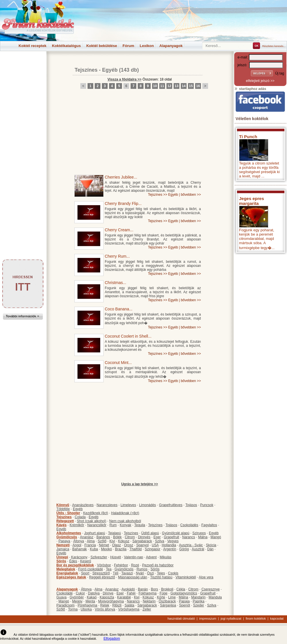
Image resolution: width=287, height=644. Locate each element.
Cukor (80, 593)
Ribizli (117, 605)
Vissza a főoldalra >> (125, 79)
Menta (90, 601)
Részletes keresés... (274, 46)
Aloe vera (206, 577)
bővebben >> (191, 195)
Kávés (62, 525)
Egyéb (110, 70)
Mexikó (106, 549)
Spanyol (142, 545)
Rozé (135, 565)
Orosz (129, 545)
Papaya (64, 541)
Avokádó (128, 589)
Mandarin (198, 597)
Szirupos (199, 533)
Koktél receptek (33, 46)
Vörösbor (104, 565)
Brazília (121, 549)
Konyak (125, 525)
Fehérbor (121, 565)
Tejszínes (86, 70)
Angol (77, 545)
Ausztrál (198, 549)
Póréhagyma (88, 605)
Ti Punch (248, 137)
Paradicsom (66, 605)
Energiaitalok (67, 573)
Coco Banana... (119, 309)
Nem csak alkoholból (125, 521)
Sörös (61, 561)
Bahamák (80, 549)
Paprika (198, 601)
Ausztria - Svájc (191, 545)
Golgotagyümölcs (184, 593)
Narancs (189, 537)
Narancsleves (107, 505)
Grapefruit (171, 537)
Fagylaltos (209, 525)
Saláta (129, 605)
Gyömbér (77, 597)
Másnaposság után (132, 577)
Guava (62, 597)
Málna (203, 537)
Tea (109, 569)
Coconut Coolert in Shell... (128, 336)
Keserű (86, 561)
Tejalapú (114, 533)
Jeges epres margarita (252, 201)
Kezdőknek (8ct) (96, 513)
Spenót (185, 605)
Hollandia (169, 545)
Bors (155, 589)
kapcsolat (277, 618)
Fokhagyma (148, 593)
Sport (85, 573)
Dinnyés (144, 537)
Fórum (128, 46)
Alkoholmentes (69, 533)
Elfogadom (112, 639)
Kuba (94, 549)
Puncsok (207, 505)
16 (198, 86)
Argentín (170, 549)
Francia (90, 545)
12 (169, 86)
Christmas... (116, 283)
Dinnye (108, 593)
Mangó (216, 537)
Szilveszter (99, 557)
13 (176, 86)
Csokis (173, 573)
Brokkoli (167, 589)
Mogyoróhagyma (111, 601)
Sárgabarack (142, 541)
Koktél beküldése (102, 46)
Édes (73, 561)
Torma (73, 609)
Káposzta (107, 597)
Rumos (142, 569)
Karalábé (124, 597)
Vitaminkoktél (186, 577)
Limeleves (128, 505)
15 (191, 86)
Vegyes (173, 541)
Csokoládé (65, 593)
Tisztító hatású (161, 577)
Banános (103, 537)
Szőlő (102, 541)
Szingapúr (152, 549)
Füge (163, 593)
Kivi (112, 541)
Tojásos (191, 505)
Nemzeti (63, 545)
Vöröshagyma (129, 609)
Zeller (147, 609)
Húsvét (116, 557)
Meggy (77, 601)
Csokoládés (189, 525)
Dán (210, 549)
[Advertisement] (23, 64)
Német (104, 545)
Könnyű (63, 505)
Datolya (94, 593)
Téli (116, 573)
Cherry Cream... (119, 230)
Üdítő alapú (150, 533)
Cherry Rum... (117, 256)
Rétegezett (65, 521)
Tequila (140, 525)
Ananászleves (83, 505)
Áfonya (78, 541)
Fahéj (131, 593)
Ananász (87, 537)
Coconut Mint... (118, 363)
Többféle (63, 509)
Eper (157, 537)
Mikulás (165, 557)
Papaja (184, 601)
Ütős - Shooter (68, 513)
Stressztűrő (101, 573)
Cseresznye (211, 589)
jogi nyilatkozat (231, 618)
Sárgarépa (168, 605)
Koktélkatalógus (66, 46)
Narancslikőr (97, 525)
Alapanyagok (171, 46)
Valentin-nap (134, 557)
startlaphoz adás (250, 89)
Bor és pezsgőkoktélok (75, 565)
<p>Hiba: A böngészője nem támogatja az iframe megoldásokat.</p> (260, 331)
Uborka (86, 609)
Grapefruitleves (171, 505)
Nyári (140, 573)
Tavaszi (127, 573)
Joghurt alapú (95, 533)
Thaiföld (136, 549)
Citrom (130, 537)
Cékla (181, 589)
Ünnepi (62, 557)
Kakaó (92, 597)
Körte (161, 597)
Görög (184, 549)
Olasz (117, 545)
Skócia (211, 545)
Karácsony (79, 557)
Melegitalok (66, 569)
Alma (91, 541)
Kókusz (124, 541)
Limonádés (148, 505)
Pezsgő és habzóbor (158, 565)
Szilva (160, 541)
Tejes (161, 573)
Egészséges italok (71, 577)
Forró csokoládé (91, 569)
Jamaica (63, 549)
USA (155, 545)
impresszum (208, 618)
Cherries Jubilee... (121, 177)
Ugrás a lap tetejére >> (139, 484)
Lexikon (147, 46)
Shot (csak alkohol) (92, 521)
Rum (113, 525)
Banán (143, 589)
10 (155, 86)
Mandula (215, 597)
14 (184, 86)
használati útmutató (181, 618)
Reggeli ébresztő (102, 577)
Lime (172, 597)
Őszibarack (167, 601)
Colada (80, 517)
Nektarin (149, 601)
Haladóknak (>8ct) (125, 513)
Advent (151, 557)
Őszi (150, 573)
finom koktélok (256, 618)
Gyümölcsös (67, 537)
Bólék (117, 537)
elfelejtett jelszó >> (260, 81)
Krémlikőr (77, 525)
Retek (105, 605)
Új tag (280, 73)
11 (162, 86)
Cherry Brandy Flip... (123, 203)
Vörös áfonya (105, 609)
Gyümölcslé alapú (176, 533)
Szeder (199, 605)
